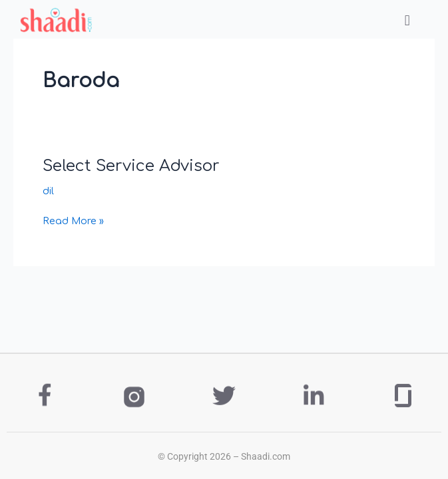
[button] (407, 20)
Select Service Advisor (131, 166)
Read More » (73, 220)
